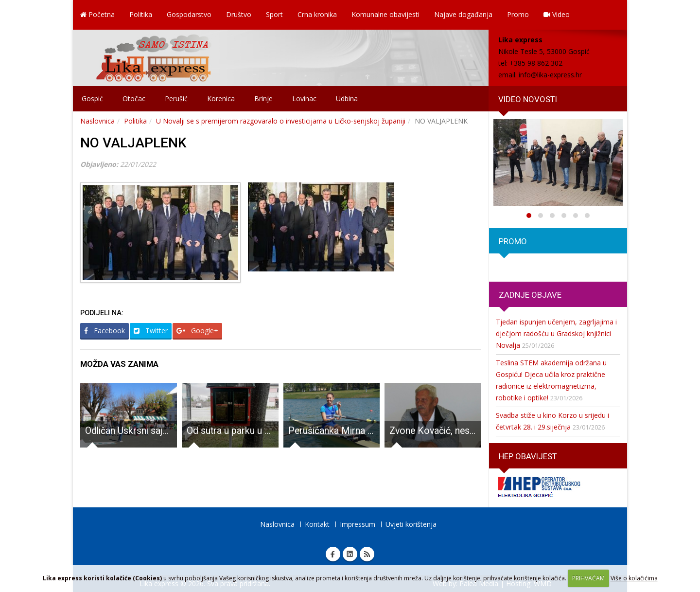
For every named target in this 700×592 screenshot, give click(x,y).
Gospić (92, 99)
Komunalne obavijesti (385, 14)
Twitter (151, 331)
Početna (97, 14)
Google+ (197, 331)
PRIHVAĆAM (588, 578)
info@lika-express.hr (550, 75)
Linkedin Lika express (350, 554)
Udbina (347, 99)
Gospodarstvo (189, 14)
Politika (141, 14)
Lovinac (304, 99)
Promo (518, 14)
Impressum (358, 524)
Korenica (221, 99)
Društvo (239, 14)
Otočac (134, 99)
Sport (274, 14)
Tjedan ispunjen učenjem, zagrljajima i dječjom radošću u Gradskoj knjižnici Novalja (556, 333)
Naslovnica (97, 121)
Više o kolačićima (634, 578)
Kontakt (317, 524)
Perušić (176, 99)
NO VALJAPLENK (133, 143)
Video (557, 14)
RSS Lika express (367, 554)
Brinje (263, 99)
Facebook (105, 331)
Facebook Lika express (333, 554)
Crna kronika (317, 14)
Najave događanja (463, 14)
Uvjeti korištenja (411, 524)
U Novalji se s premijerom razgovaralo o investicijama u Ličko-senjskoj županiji (281, 121)
